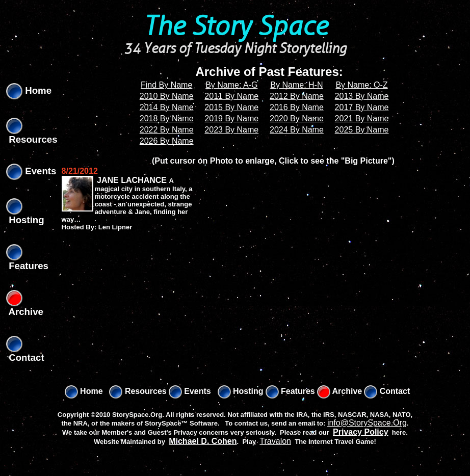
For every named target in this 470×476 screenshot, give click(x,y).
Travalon (275, 441)
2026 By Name (167, 141)
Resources (138, 391)
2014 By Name (167, 107)
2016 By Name (297, 107)
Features (290, 391)
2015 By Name (231, 107)
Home (29, 90)
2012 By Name (297, 96)
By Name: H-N (296, 85)
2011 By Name (231, 96)
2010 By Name (167, 96)
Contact (387, 391)
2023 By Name (231, 130)
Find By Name (166, 85)
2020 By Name (297, 118)
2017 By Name (362, 107)
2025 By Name (362, 130)
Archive (340, 391)
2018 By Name (167, 118)
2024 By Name (297, 130)
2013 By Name (362, 96)
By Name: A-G (231, 85)
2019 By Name (231, 118)
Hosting (241, 391)
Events (31, 171)
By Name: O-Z (361, 85)
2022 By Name (167, 130)
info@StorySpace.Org (367, 423)
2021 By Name (362, 118)
